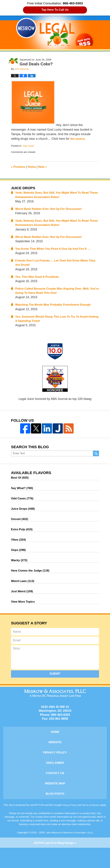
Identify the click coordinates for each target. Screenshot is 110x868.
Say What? (23, 494)
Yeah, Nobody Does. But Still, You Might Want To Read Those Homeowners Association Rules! (54, 195)
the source (78, 139)
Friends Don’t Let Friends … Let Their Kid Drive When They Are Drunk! (54, 265)
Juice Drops (24, 188)
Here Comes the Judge (31, 580)
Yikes (19, 548)
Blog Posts (55, 810)
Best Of (20, 483)
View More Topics (24, 613)
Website (55, 755)
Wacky (20, 569)
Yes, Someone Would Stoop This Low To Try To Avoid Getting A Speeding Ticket (54, 323)
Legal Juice (55, 32)
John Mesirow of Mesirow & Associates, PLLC (69, 852)
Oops (19, 559)
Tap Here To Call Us (55, 10)
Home (33, 167)
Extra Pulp (23, 537)
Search (96, 459)
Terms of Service (95, 821)
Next (45, 167)
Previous (19, 167)
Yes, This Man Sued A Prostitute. (39, 280)
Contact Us (55, 788)
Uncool (20, 526)
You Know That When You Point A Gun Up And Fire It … (55, 251)
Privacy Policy (55, 766)
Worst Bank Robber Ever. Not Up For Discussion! (51, 210)
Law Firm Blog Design (54, 863)
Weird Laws (23, 591)
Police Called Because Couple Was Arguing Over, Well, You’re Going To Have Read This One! (55, 294)
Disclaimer (55, 777)
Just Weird (23, 602)
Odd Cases (29, 146)
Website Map (55, 799)
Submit (55, 685)
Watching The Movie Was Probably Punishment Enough (56, 309)
